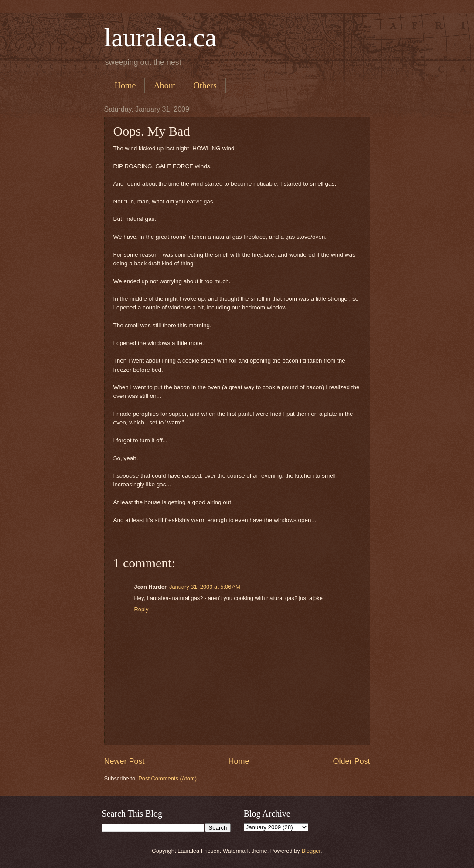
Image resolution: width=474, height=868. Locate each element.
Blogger (311, 851)
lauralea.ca (160, 37)
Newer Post (124, 761)
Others (205, 85)
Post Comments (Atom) (167, 778)
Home (125, 85)
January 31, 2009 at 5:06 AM (205, 587)
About (164, 85)
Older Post (351, 761)
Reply (142, 609)
